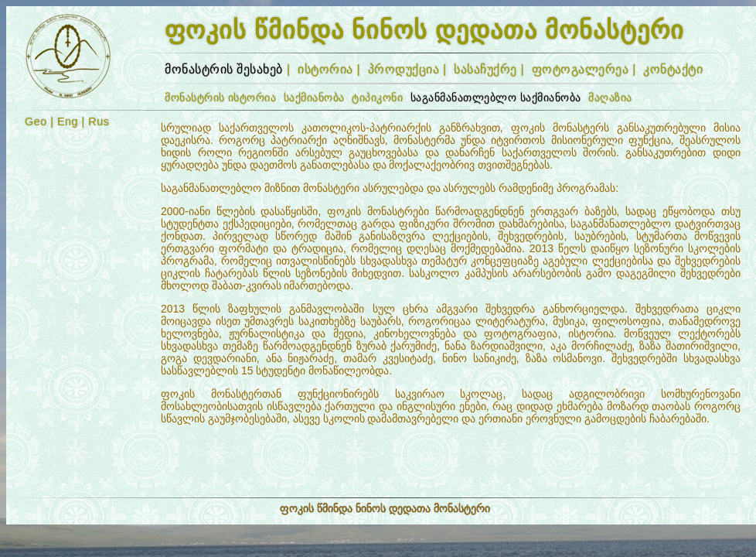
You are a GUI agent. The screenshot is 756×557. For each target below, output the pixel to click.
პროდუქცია (404, 69)
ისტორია (325, 69)
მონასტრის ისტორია (221, 97)
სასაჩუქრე (485, 69)
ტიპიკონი (377, 97)
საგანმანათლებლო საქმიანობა (496, 97)
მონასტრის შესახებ (224, 69)
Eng (68, 121)
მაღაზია (610, 97)
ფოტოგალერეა (581, 69)
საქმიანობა (314, 97)
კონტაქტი (673, 69)
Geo (36, 121)
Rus (99, 121)
